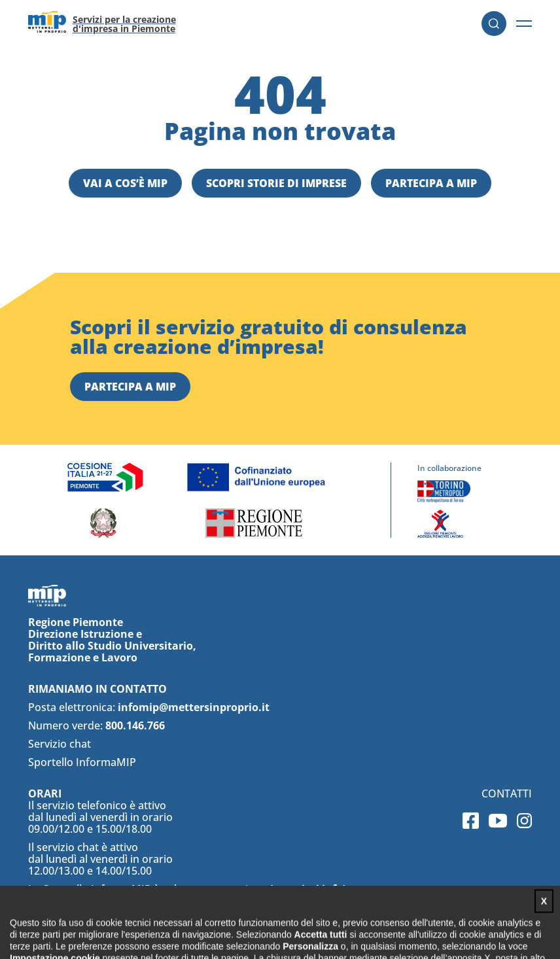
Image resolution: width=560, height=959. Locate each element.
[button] (524, 24)
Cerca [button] (494, 24)
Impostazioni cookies (335, 936)
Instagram (524, 821)
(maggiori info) (308, 889)
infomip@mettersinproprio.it (194, 707)
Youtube (498, 821)
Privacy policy (207, 936)
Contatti (507, 793)
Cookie (262, 936)
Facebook (471, 821)
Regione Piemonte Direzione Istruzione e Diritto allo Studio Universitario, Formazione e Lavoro (112, 640)
